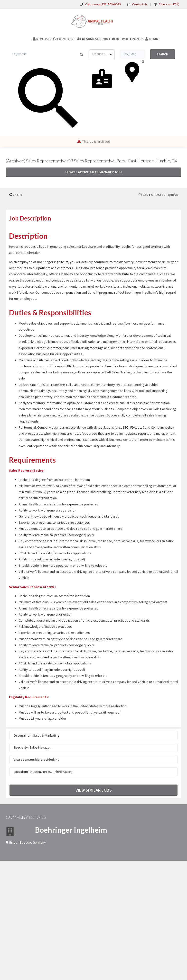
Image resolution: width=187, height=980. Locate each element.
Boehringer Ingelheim (71, 830)
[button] (16, 195)
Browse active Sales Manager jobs (93, 172)
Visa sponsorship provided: (34, 759)
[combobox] (102, 55)
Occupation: (23, 735)
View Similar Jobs (94, 790)
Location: (21, 772)
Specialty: (21, 747)
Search (162, 54)
